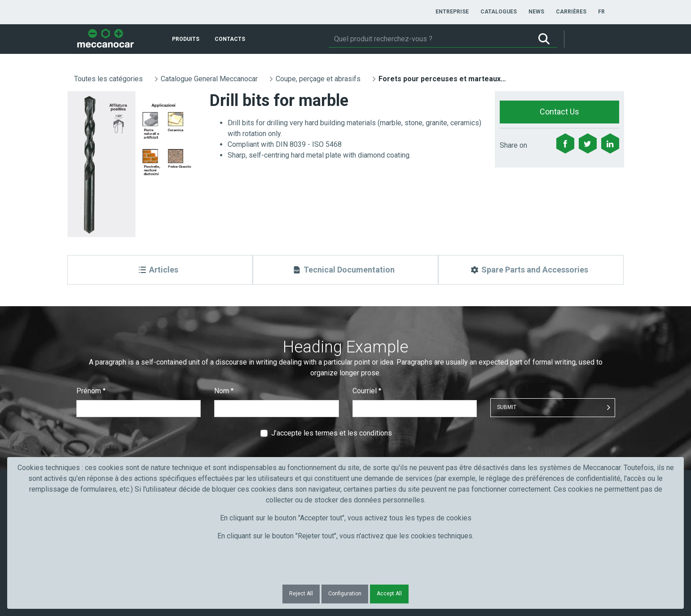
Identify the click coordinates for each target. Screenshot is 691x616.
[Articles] (160, 270)
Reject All (301, 594)
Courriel (367, 391)
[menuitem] (452, 12)
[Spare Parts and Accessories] (531, 270)
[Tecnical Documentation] (345, 270)
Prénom (91, 391)
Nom (224, 391)
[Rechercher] (430, 39)
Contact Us (559, 112)
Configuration (345, 594)
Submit (507, 407)
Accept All (389, 594)
